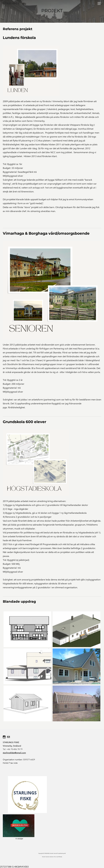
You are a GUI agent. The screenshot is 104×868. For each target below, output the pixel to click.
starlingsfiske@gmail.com (14, 753)
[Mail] (8, 737)
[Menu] (99, 4)
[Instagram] (4, 737)
